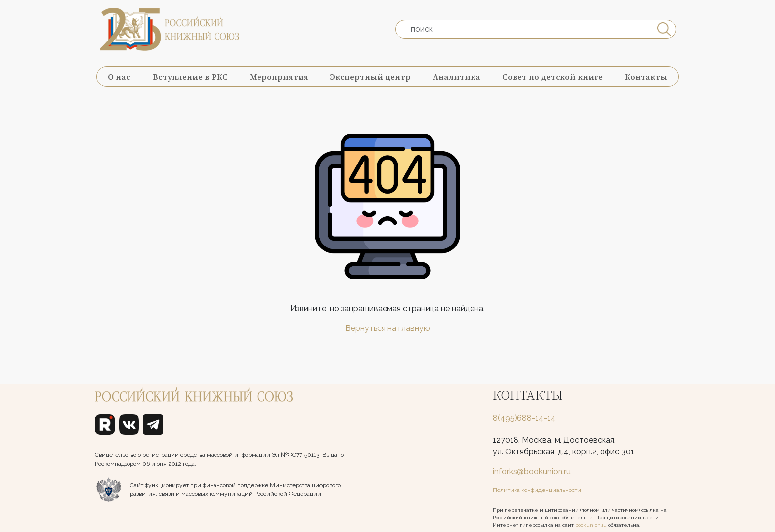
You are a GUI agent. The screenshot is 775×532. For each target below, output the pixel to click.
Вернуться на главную (388, 328)
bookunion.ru (591, 525)
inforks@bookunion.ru (532, 471)
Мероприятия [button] (279, 77)
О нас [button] (119, 77)
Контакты (646, 77)
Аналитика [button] (457, 77)
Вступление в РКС (190, 77)
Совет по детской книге (552, 77)
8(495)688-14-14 (524, 418)
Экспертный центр (370, 77)
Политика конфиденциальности (537, 490)
